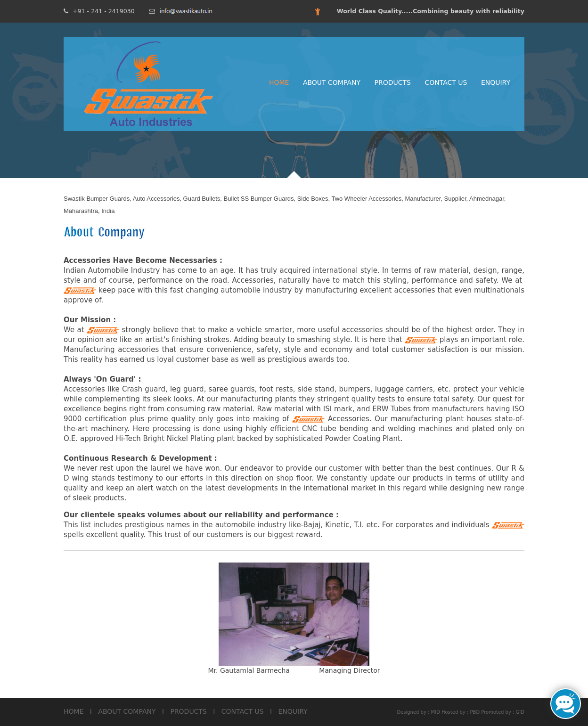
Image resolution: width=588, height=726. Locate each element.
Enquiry (496, 82)
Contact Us (446, 82)
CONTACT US (243, 711)
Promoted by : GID (503, 712)
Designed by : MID (418, 712)
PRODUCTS (188, 711)
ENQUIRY (293, 711)
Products (393, 82)
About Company (332, 82)
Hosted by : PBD (461, 712)
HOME (73, 711)
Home (279, 82)
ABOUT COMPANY (127, 711)
